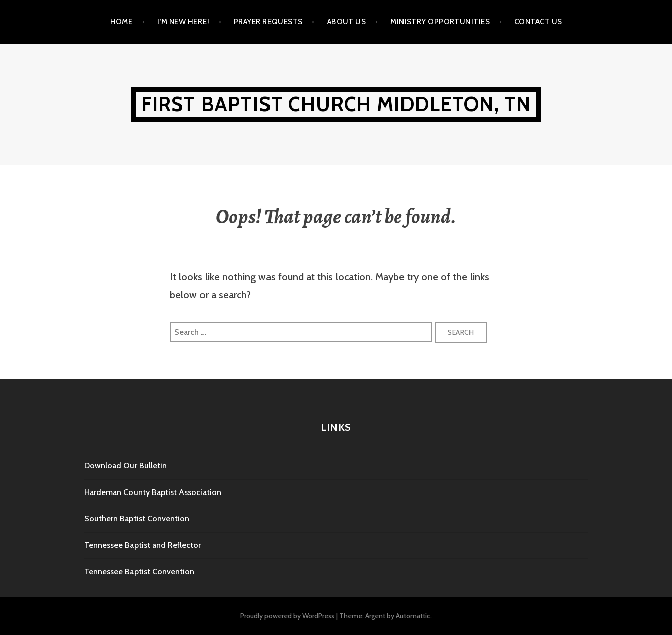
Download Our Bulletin (125, 466)
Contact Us (538, 22)
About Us (347, 22)
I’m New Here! (183, 22)
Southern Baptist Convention (137, 518)
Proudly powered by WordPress (287, 616)
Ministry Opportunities (440, 22)
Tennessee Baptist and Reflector (143, 545)
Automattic (413, 616)
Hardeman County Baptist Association (153, 492)
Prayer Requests (268, 22)
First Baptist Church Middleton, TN (336, 104)
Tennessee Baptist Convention (139, 571)
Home (122, 22)
